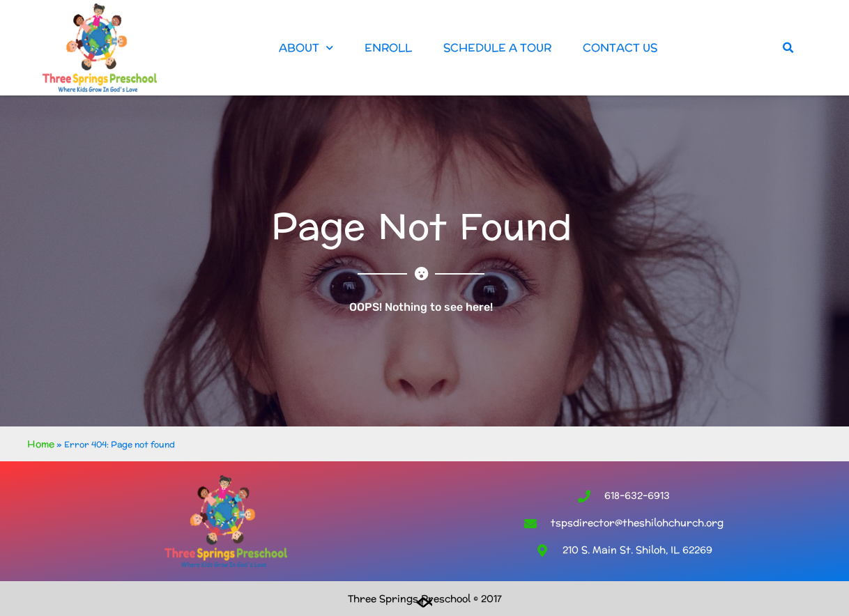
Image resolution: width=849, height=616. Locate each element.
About (306, 48)
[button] (788, 48)
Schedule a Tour (497, 48)
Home (41, 444)
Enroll (388, 48)
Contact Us (620, 48)
